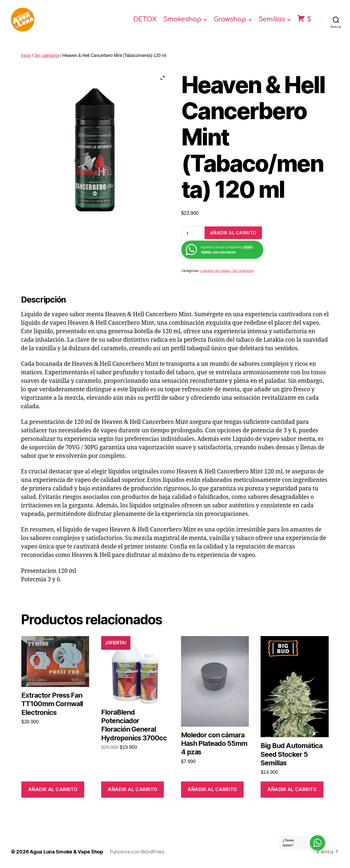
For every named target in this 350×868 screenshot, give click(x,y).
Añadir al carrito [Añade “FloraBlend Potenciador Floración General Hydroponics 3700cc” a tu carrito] (132, 790)
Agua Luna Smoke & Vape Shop (67, 853)
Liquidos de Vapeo (215, 272)
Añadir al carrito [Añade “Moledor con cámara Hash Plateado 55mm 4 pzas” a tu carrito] (212, 790)
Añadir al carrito (233, 234)
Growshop (230, 20)
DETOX (145, 20)
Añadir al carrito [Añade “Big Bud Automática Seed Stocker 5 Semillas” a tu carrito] (292, 790)
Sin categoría (47, 56)
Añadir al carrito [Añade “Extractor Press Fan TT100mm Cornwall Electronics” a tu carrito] (53, 790)
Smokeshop (182, 20)
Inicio (26, 56)
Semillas (272, 20)
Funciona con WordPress (137, 853)
